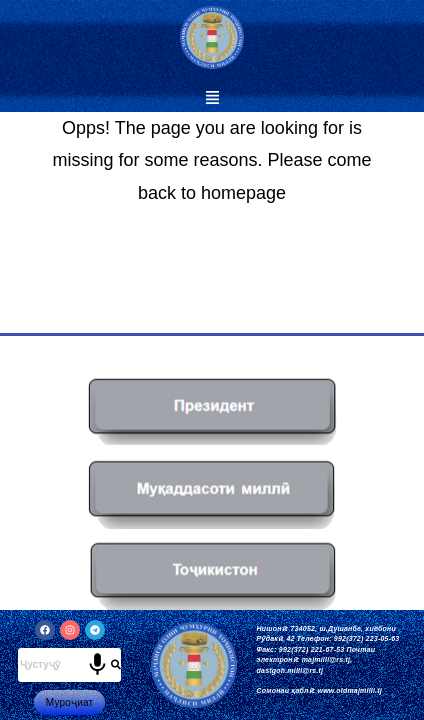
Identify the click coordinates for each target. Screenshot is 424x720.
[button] (212, 98)
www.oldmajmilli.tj (350, 690)
